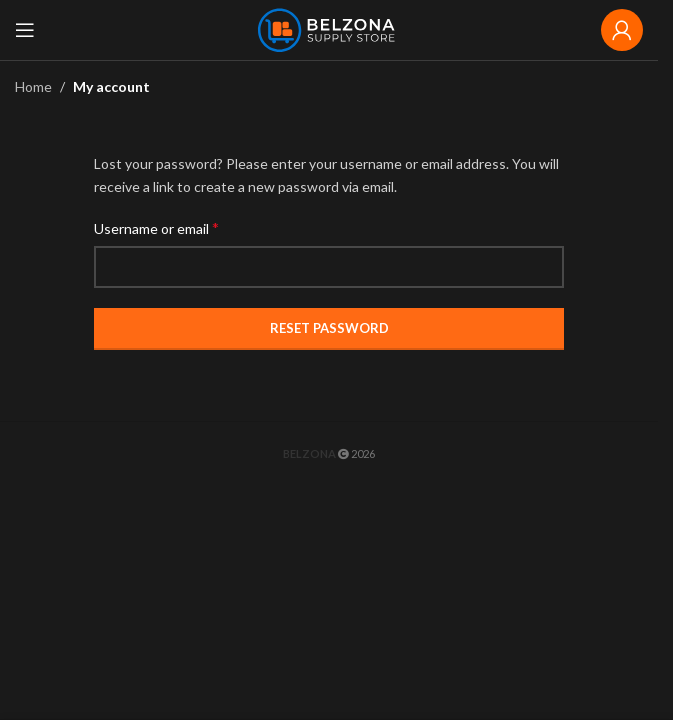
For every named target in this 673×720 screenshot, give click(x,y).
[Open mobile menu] (25, 30)
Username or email (156, 227)
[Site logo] (329, 28)
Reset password (329, 328)
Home (33, 86)
